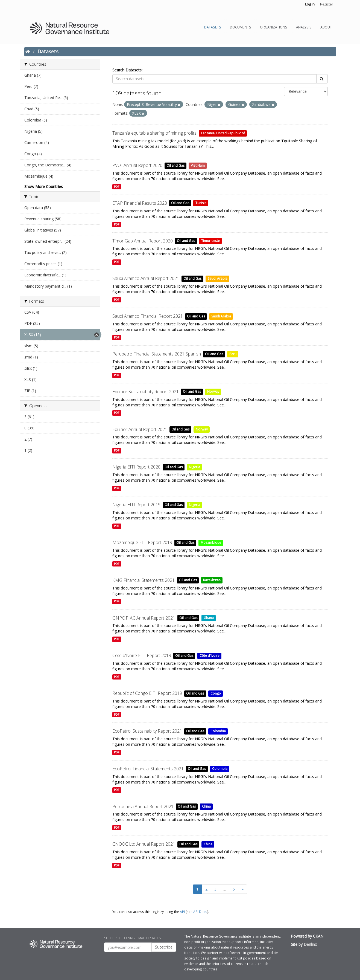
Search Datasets (127, 70)
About (326, 27)
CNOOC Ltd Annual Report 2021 (144, 844)
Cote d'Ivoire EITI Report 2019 (142, 655)
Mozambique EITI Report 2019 (142, 542)
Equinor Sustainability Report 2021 (146, 392)
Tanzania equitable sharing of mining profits (154, 133)
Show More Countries (44, 187)
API (182, 912)
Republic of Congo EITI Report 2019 (147, 693)
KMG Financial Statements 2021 (144, 580)
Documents (241, 27)
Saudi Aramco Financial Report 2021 (148, 316)
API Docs (200, 912)
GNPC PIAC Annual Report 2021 (144, 618)
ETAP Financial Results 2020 (140, 203)
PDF (117, 187)
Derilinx (310, 944)
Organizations (274, 27)
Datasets (213, 27)
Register (327, 4)
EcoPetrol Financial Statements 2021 (148, 769)
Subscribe (164, 947)
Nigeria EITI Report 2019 (136, 505)
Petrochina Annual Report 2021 (143, 806)
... (225, 889)
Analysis (304, 27)
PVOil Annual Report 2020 (137, 165)
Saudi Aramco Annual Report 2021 (146, 278)
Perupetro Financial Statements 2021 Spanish (157, 354)
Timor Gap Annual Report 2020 (143, 241)
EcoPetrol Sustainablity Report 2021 (147, 731)
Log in (310, 4)
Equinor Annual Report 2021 (140, 429)
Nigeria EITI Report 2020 (136, 467)
